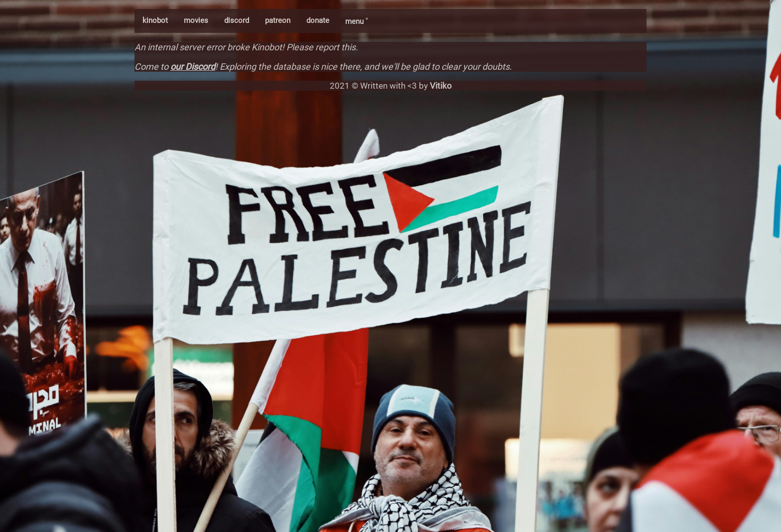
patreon (278, 20)
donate (318, 20)
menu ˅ (356, 21)
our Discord (193, 66)
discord (237, 20)
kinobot (155, 20)
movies (196, 20)
